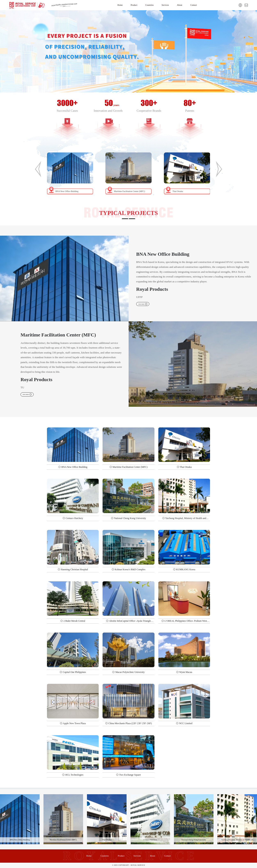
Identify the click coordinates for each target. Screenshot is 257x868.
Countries (149, 5)
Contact (197, 5)
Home (116, 5)
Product (132, 5)
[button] (38, 169)
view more (145, 304)
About (182, 5)
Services (166, 5)
